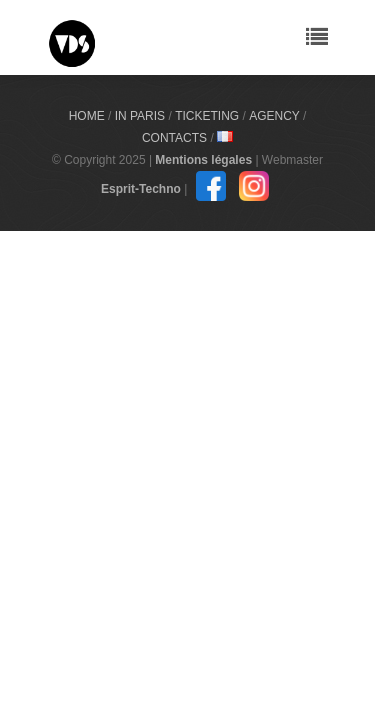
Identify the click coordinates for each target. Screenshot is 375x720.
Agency (274, 116)
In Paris (140, 116)
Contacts (174, 138)
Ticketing (207, 116)
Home (87, 116)
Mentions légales (203, 160)
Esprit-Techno (141, 189)
